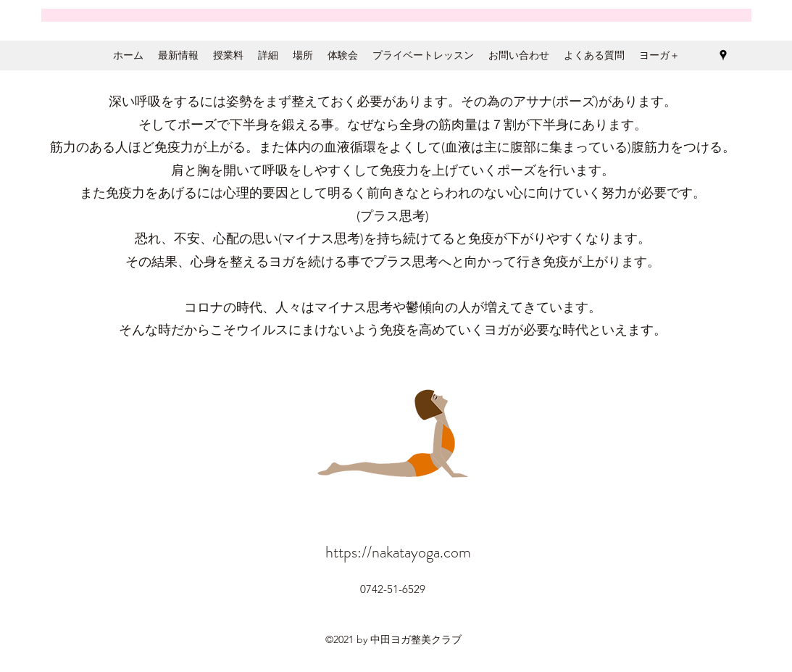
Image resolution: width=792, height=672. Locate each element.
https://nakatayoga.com (398, 552)
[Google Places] (723, 55)
